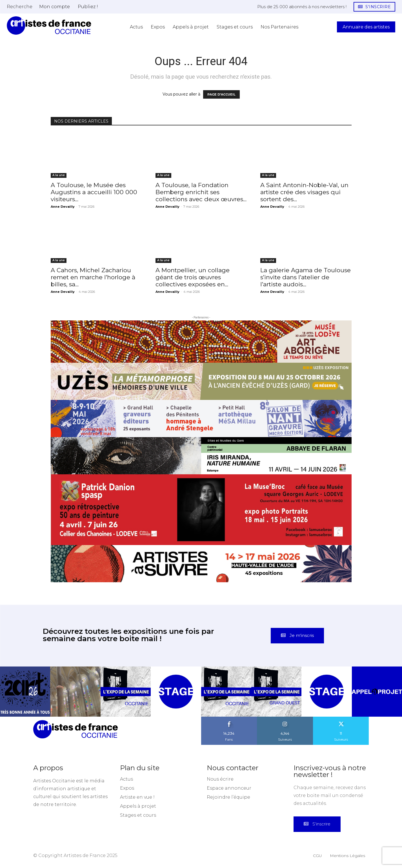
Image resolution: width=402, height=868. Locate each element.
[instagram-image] (25, 692)
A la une (59, 175)
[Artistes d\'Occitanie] (49, 26)
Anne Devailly (63, 207)
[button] (20, 6)
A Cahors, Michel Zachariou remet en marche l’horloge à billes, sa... (93, 277)
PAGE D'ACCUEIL (221, 94)
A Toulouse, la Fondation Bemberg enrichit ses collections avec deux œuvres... (201, 192)
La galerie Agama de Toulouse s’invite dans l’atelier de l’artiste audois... (306, 277)
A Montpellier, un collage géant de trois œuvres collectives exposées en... (193, 277)
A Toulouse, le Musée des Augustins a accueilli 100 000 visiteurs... (94, 192)
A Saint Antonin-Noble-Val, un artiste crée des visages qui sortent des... (304, 192)
